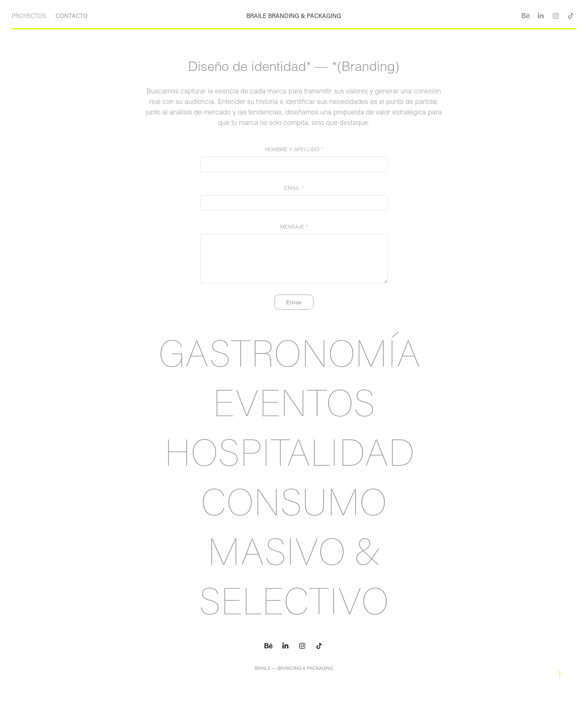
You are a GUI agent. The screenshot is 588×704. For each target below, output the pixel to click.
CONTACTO (72, 16)
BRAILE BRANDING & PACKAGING (294, 16)
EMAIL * (294, 188)
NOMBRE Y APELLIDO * (294, 149)
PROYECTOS (29, 16)
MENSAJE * (294, 227)
